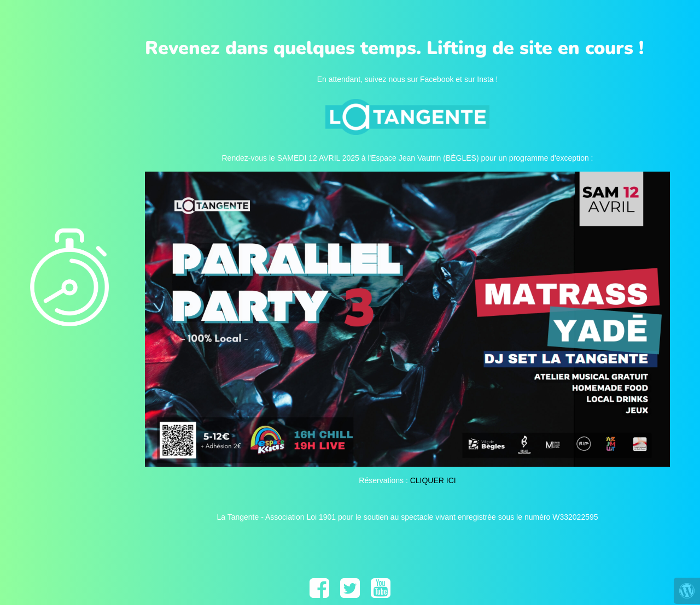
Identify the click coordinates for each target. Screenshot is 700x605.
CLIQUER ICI (433, 480)
